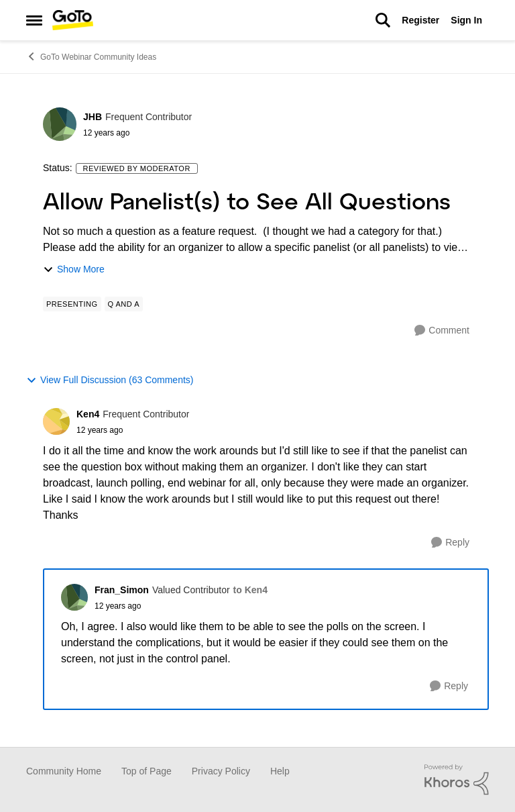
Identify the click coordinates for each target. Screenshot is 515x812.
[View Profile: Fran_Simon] (74, 597)
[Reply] (450, 543)
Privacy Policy (221, 771)
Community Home (64, 771)
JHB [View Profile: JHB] (93, 117)
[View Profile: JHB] (60, 124)
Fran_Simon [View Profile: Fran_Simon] (122, 590)
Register (420, 20)
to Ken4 (250, 590)
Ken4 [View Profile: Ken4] (88, 414)
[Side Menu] (34, 20)
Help (280, 771)
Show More (74, 269)
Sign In (466, 20)
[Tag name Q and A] (124, 304)
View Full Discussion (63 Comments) (110, 380)
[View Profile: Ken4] (56, 421)
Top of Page (147, 771)
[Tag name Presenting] (72, 304)
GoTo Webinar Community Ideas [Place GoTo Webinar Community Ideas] (91, 56)
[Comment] (442, 331)
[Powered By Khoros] (457, 780)
